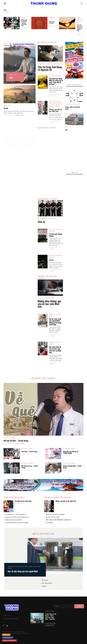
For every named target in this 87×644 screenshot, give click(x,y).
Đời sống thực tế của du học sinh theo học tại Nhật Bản (55, 350)
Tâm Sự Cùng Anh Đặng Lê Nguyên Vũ (50, 69)
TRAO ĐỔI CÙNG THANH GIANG (50, 624)
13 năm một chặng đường (56, 235)
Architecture (17, 567)
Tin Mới (24, 18)
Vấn (11, 78)
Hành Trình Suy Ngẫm (80, 19)
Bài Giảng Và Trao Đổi (44, 65)
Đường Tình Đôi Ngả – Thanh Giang (72, 472)
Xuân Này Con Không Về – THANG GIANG (71, 458)
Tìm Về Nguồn (44, 522)
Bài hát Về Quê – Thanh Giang (16, 446)
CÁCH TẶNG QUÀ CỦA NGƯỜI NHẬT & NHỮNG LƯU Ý (53, 520)
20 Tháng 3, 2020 (8, 449)
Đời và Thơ (53, 18)
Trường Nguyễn (20, 449)
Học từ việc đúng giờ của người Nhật (50, 514)
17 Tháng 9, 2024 (53, 334)
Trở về (51, 260)
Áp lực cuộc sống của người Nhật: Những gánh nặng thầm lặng (55, 322)
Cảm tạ (41, 222)
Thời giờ (49, 586)
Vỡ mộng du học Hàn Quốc (18, 501)
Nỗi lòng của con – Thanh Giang (30, 472)
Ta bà (6, 116)
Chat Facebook (8, 638)
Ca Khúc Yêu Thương (9, 443)
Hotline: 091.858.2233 (9, 641)
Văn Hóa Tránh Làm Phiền (47, 517)
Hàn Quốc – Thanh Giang (29, 457)
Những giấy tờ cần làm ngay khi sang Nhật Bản (25, 23)
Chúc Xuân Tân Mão (53, 22)
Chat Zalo (6, 635)
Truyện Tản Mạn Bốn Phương (46, 298)
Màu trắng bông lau (52, 583)
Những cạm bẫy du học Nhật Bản (60, 501)
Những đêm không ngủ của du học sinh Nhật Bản (49, 304)
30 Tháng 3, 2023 (53, 248)
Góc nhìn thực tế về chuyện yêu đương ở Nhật (81, 28)
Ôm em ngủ (50, 580)
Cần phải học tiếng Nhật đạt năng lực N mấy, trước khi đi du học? (56, 88)
